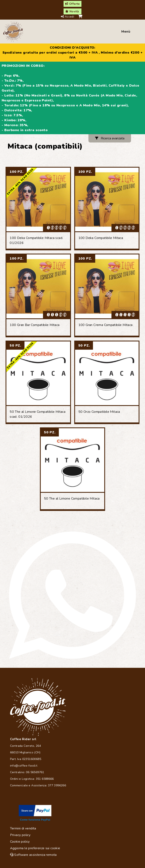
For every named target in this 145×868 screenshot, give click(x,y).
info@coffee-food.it (24, 766)
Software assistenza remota (33, 855)
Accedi (68, 17)
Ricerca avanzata (110, 138)
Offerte (72, 4)
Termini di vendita (23, 828)
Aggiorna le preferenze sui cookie (35, 848)
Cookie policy (20, 842)
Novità (72, 11)
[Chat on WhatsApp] (72, 595)
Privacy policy (20, 835)
